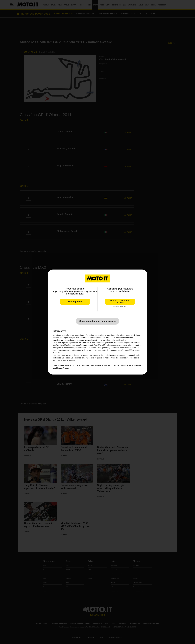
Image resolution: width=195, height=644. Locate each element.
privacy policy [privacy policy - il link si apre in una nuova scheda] (125, 335)
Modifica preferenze (61, 368)
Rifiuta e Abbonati (120, 302)
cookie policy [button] (121, 340)
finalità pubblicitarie (122, 348)
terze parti (91, 343)
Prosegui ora (75, 302)
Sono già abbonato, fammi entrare (97, 321)
